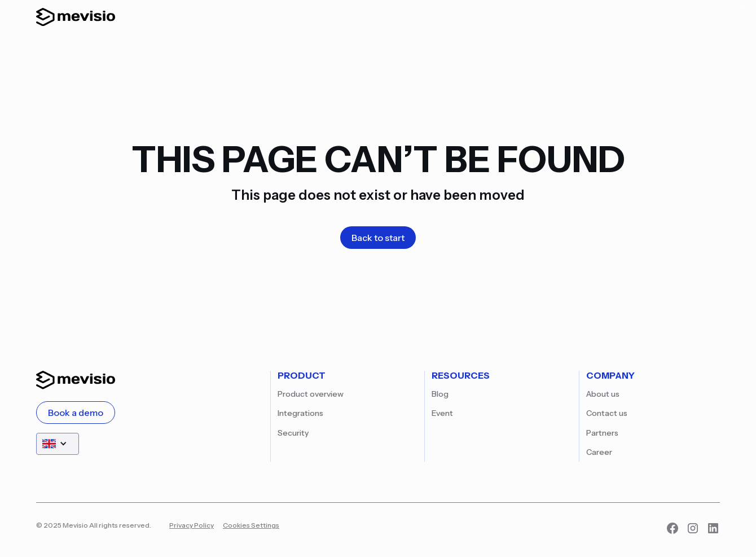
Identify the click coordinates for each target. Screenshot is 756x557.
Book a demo (76, 413)
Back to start (378, 238)
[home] (76, 17)
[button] (58, 444)
